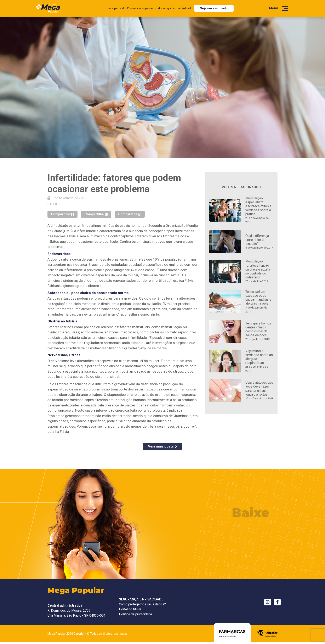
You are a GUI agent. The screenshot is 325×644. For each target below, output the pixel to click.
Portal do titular (130, 609)
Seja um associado (214, 8)
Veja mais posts (162, 446)
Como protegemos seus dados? (142, 604)
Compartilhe (62, 214)
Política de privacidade (136, 614)
